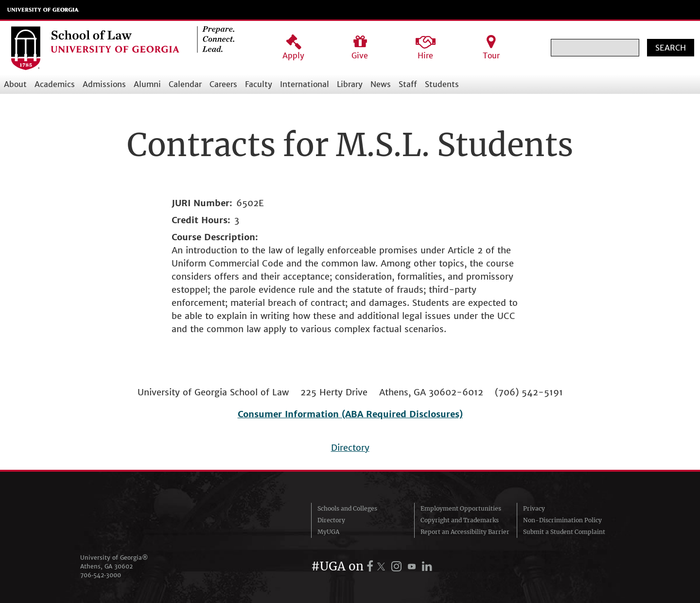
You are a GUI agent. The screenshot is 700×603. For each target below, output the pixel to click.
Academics (55, 84)
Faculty (259, 84)
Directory (350, 448)
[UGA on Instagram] (398, 566)
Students (442, 84)
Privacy (534, 508)
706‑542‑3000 (101, 575)
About (15, 84)
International (305, 84)
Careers (223, 84)
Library (350, 84)
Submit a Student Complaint (564, 532)
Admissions (104, 84)
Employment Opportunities (461, 508)
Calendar (185, 84)
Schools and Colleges (347, 508)
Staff (408, 84)
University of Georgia (43, 10)
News (381, 84)
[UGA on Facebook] (371, 566)
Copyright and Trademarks (460, 520)
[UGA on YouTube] (413, 566)
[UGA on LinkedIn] (427, 566)
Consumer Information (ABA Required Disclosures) (350, 414)
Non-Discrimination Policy (562, 520)
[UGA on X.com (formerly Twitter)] (383, 566)
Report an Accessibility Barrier (465, 532)
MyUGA (328, 532)
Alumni (147, 84)
